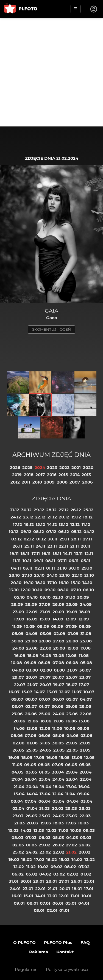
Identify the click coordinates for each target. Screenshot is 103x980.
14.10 (87, 583)
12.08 (71, 655)
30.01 (26, 881)
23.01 (28, 889)
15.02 (64, 859)
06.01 (58, 903)
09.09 (43, 626)
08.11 (50, 561)
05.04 (58, 801)
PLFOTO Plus (58, 942)
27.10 (27, 575)
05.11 (86, 561)
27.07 (45, 677)
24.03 (58, 816)
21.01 (52, 889)
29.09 (17, 604)
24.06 (58, 714)
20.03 (32, 823)
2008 (62, 482)
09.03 (89, 830)
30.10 (74, 568)
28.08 (45, 641)
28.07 (32, 677)
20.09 (58, 612)
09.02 (56, 867)
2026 (15, 467)
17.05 (39, 757)
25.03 (45, 816)
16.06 (71, 721)
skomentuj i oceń (51, 329)
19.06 (33, 721)
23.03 (72, 816)
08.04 (17, 801)
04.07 (86, 699)
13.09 (71, 619)
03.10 (45, 597)
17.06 (59, 721)
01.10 (70, 597)
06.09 (85, 626)
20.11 (86, 546)
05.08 (86, 663)
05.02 (32, 874)
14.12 (52, 524)
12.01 (64, 896)
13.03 (39, 830)
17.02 (39, 859)
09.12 (26, 532)
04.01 (84, 903)
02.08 (46, 670)
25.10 (39, 575)
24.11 (41, 546)
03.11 (28, 568)
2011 (26, 482)
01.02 (86, 874)
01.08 (59, 670)
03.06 (86, 735)
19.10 (29, 583)
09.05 (30, 765)
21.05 (85, 750)
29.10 (87, 568)
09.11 (38, 561)
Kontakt (65, 952)
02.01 (52, 910)
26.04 (31, 779)
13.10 (14, 590)
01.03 (31, 845)
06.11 (74, 561)
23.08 (32, 648)
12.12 (75, 524)
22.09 (32, 612)
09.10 (50, 590)
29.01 (39, 881)
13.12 (63, 524)
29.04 (72, 772)
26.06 (31, 714)
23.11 (52, 546)
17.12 (17, 524)
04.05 (17, 772)
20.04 (32, 787)
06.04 (44, 801)
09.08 (30, 663)
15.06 (84, 721)
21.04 (19, 787)
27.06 (17, 714)
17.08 (85, 648)
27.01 (64, 881)
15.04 (19, 794)
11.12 (86, 524)
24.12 (16, 517)
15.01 (28, 896)
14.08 (46, 655)
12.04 (58, 794)
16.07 (14, 692)
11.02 (31, 867)
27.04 (17, 779)
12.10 (26, 590)
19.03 (46, 823)
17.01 (89, 889)
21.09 (45, 612)
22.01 (40, 889)
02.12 (29, 539)
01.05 (44, 772)
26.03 (31, 816)
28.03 (85, 808)
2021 (76, 467)
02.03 (18, 845)
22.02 (59, 852)
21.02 (71, 852)
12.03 (51, 830)
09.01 (19, 903)
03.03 (86, 837)
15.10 (76, 583)
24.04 (58, 779)
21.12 (52, 517)
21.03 (20, 823)
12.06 (45, 728)
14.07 (39, 692)
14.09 (58, 619)
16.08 (20, 655)
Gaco (52, 318)
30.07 (85, 670)
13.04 (45, 794)
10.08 (16, 663)
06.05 (71, 765)
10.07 (89, 692)
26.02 (85, 845)
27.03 (18, 816)
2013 (86, 475)
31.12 (15, 510)
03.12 (16, 539)
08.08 (44, 663)
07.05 (58, 765)
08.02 (70, 867)
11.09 (17, 626)
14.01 (40, 896)
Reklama (39, 952)
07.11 (62, 561)
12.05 (89, 757)
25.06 (44, 714)
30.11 (53, 539)
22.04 (86, 779)
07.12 (51, 532)
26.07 (58, 677)
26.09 (58, 604)
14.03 (26, 830)
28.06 (85, 706)
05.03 (58, 837)
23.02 (45, 852)
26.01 (76, 881)
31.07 (72, 670)
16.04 (84, 787)
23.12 (28, 517)
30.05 (58, 743)
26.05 (18, 750)
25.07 (72, 677)
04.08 (18, 670)
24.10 (52, 575)
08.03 (17, 837)
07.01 (45, 903)
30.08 (17, 641)
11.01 (75, 896)
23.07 (85, 677)
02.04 (18, 808)
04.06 (73, 735)
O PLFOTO (24, 942)
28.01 (51, 881)
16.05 (52, 757)
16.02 (51, 859)
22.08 (46, 648)
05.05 (85, 765)
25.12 (88, 510)
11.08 (84, 655)
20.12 (64, 517)
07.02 (84, 867)
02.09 (59, 633)
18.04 (59, 787)
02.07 (31, 706)
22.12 (40, 517)
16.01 (17, 896)
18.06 (46, 721)
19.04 (46, 787)
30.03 (58, 808)
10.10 (37, 590)
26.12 (76, 510)
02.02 (73, 874)
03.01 (39, 910)
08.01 (32, 903)
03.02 (59, 874)
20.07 (46, 685)
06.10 (88, 590)
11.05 (17, 765)
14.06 (19, 728)
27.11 (87, 539)
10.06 (70, 728)
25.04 (44, 779)
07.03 (31, 837)
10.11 (27, 561)
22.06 (86, 714)
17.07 (84, 685)
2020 (88, 467)
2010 (37, 482)
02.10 (58, 597)
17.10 (52, 583)
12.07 (65, 692)
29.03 (71, 808)
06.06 (44, 735)
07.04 (30, 801)
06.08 (72, 663)
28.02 (58, 845)
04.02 (45, 874)
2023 (52, 467)
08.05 (44, 765)
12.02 (19, 867)
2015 (63, 475)
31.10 (62, 568)
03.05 (31, 772)
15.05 (64, 757)
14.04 (32, 794)
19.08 (73, 648)
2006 (87, 482)
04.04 (73, 801)
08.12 (39, 532)
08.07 (31, 699)
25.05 (32, 750)
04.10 (32, 597)
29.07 (18, 677)
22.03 (85, 816)
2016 (52, 475)
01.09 (73, 633)
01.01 (64, 910)
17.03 (71, 823)
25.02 (18, 852)
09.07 (17, 699)
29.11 (64, 539)
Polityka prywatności (67, 969)
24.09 (86, 604)
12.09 (84, 619)
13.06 (32, 728)
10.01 (87, 896)
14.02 (77, 859)
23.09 (18, 612)
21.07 (32, 685)
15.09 (45, 619)
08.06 (17, 735)
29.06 (72, 706)
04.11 (16, 568)
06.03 (45, 837)
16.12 (29, 524)
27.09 (45, 604)
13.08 (59, 655)
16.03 (83, 823)
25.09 (72, 604)
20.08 (59, 648)
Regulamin (26, 969)
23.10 (65, 575)
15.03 (13, 830)
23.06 (72, 714)
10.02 (43, 867)
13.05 (77, 757)
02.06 (19, 743)
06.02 (18, 874)
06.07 (58, 699)
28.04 (86, 772)
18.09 (85, 612)
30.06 (58, 706)
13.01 (52, 896)
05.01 (71, 903)
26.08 (72, 641)
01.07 (44, 706)
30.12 (26, 510)
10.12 (14, 532)
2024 (40, 467)
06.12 (64, 532)
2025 (27, 467)
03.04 (86, 801)
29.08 (31, 641)
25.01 (89, 881)
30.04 (58, 772)
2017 (40, 475)
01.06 (32, 743)
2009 (49, 482)
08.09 (57, 626)
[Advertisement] (51, 72)
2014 (75, 475)
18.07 (72, 685)
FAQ (85, 942)
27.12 (64, 510)
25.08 (86, 641)
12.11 (89, 554)
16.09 (32, 619)
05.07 (72, 699)
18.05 (27, 757)
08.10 (63, 590)
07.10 (76, 590)
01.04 (32, 808)
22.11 (63, 546)
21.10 (89, 575)
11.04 (70, 794)
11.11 (17, 561)
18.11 (25, 554)
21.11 (75, 546)
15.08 (33, 655)
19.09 (72, 612)
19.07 (59, 685)
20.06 (19, 721)
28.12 (51, 510)
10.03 (76, 830)
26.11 (17, 546)
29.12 (39, 510)
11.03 (63, 830)
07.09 (71, 626)
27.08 (59, 641)
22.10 (77, 575)
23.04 (72, 779)
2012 (15, 482)
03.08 (32, 670)
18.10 (40, 583)
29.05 (71, 743)
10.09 (29, 626)
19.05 (14, 757)
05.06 (58, 735)
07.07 (45, 699)
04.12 (89, 532)
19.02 (14, 859)
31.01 (14, 881)
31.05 (45, 743)
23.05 (59, 750)
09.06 (83, 728)
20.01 (65, 889)
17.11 (36, 554)
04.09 (32, 633)
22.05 (72, 750)
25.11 (29, 546)
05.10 (19, 597)
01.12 (41, 539)
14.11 (68, 554)
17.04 (71, 787)
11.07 (77, 692)
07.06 (30, 735)
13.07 (52, 692)
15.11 (57, 554)
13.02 (90, 859)
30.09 (83, 597)
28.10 (14, 575)
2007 (75, 482)
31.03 (44, 808)
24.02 (32, 852)
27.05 (85, 743)
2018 (29, 475)
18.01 (77, 889)
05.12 (76, 532)
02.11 (39, 568)
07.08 (58, 663)
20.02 (85, 852)
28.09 (31, 604)
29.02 (44, 845)
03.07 (18, 706)
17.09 (19, 619)
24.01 (15, 889)
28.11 (76, 539)
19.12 (76, 517)
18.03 (58, 823)
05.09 (18, 633)
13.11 (78, 554)
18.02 (27, 859)
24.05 (45, 750)
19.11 (14, 554)
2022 (64, 467)
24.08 (18, 648)
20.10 (16, 583)
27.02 (71, 845)
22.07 (20, 685)
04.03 (72, 837)
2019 (17, 475)
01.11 (51, 568)
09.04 (83, 794)
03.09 (46, 633)
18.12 (88, 517)
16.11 (46, 554)
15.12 (40, 524)
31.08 (86, 633)
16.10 (64, 583)
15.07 (27, 692)
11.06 (57, 728)
